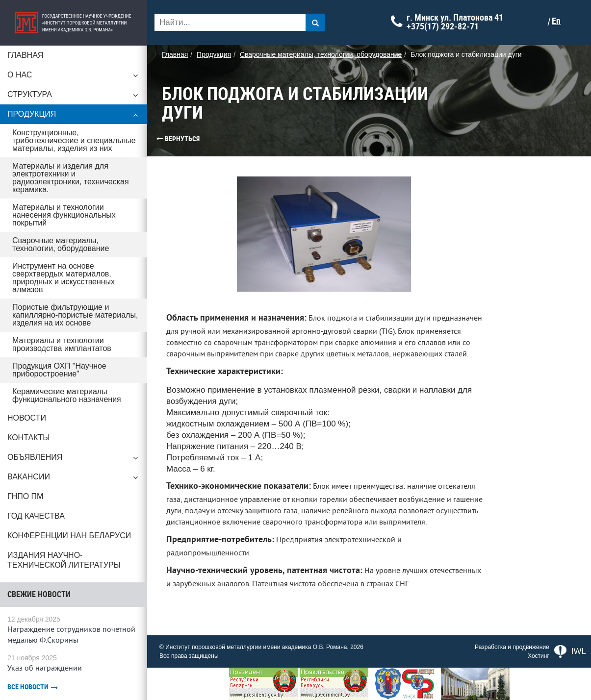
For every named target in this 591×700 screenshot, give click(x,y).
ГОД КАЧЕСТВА (36, 516)
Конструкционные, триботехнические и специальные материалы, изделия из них (74, 140)
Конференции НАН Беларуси (69, 536)
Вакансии (74, 479)
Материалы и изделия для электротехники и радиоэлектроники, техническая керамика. (71, 178)
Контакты (28, 437)
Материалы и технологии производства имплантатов (62, 344)
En (556, 21)
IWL (570, 651)
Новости (27, 418)
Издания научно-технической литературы (64, 560)
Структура (74, 97)
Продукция (74, 117)
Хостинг (539, 656)
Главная (25, 55)
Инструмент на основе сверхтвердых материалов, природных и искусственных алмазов (64, 278)
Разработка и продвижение (512, 647)
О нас (74, 77)
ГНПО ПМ (25, 496)
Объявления (74, 460)
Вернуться (159, 139)
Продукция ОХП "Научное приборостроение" (59, 370)
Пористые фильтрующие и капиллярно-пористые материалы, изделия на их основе (75, 315)
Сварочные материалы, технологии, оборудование (61, 244)
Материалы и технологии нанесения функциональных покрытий (64, 215)
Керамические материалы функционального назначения (67, 395)
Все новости (33, 687)
